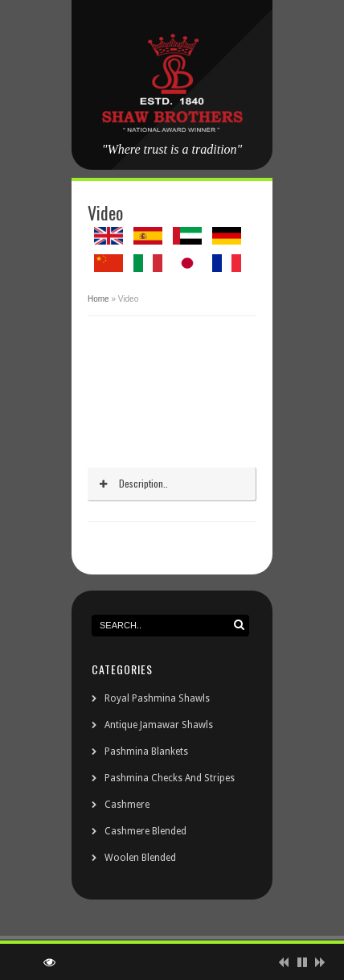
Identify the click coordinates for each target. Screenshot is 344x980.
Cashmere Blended (145, 831)
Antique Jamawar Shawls (159, 725)
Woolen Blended (140, 858)
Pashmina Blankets (146, 751)
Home (98, 299)
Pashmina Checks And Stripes (170, 778)
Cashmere (127, 805)
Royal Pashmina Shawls (157, 698)
